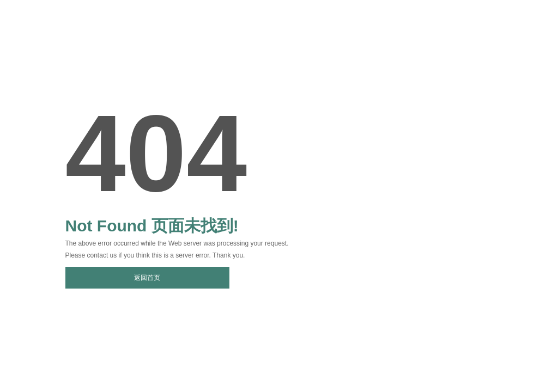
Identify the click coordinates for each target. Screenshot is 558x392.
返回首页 (147, 278)
